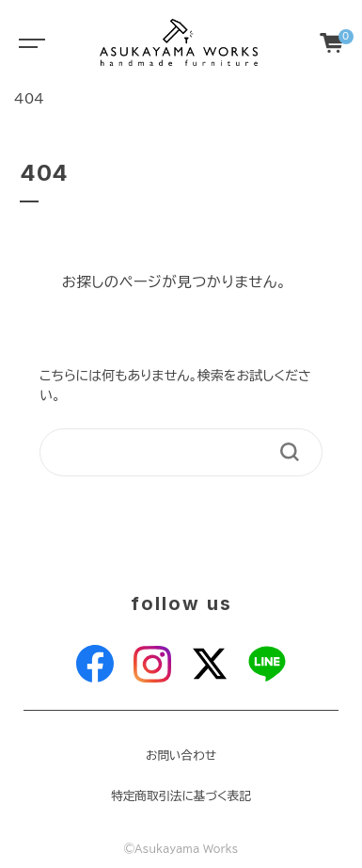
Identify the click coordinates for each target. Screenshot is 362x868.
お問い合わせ (181, 755)
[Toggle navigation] (28, 42)
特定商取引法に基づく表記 (181, 796)
